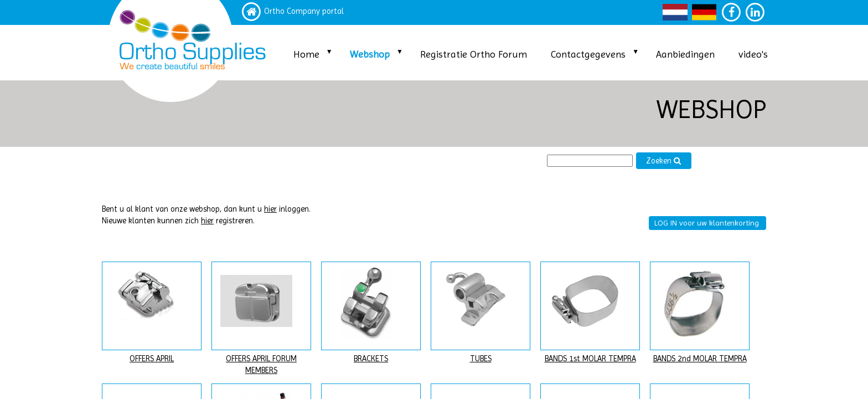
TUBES (481, 359)
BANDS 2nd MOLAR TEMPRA (700, 359)
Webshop (370, 54)
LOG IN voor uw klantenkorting (707, 223)
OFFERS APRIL (152, 359)
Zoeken (664, 161)
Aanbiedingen (685, 54)
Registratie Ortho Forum (474, 54)
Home (306, 54)
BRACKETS (371, 359)
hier (270, 209)
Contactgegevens (588, 54)
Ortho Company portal (304, 11)
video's (753, 54)
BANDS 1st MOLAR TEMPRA (590, 359)
